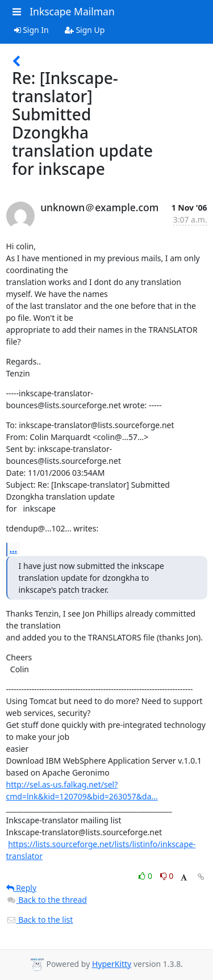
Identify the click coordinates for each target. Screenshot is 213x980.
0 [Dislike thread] (167, 876)
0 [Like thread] (146, 876)
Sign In (32, 30)
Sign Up (85, 30)
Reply (22, 888)
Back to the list (40, 920)
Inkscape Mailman (72, 11)
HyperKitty (112, 964)
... (14, 549)
